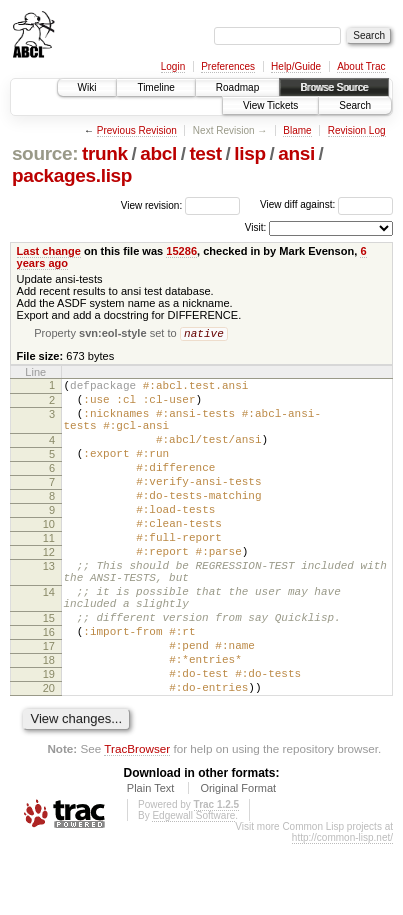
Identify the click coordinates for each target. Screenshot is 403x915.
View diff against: (326, 204)
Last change (49, 251)
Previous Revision (137, 130)
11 (49, 573)
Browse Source (334, 87)
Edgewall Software (193, 886)
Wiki (87, 87)
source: (45, 153)
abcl (158, 153)
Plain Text (151, 859)
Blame (297, 130)
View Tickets (270, 105)
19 (49, 739)
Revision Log (357, 130)
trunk (105, 153)
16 (49, 688)
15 (49, 671)
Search (355, 105)
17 (49, 705)
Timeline (155, 87)
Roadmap (237, 87)
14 (49, 639)
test (205, 153)
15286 (181, 251)
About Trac (361, 66)
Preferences (228, 66)
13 (49, 607)
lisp (249, 153)
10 (49, 556)
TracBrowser (137, 819)
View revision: (152, 204)
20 (49, 756)
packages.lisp (72, 175)
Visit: (256, 227)
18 (49, 722)
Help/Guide (296, 66)
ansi (296, 153)
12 (49, 590)
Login (173, 66)
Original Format (238, 859)
